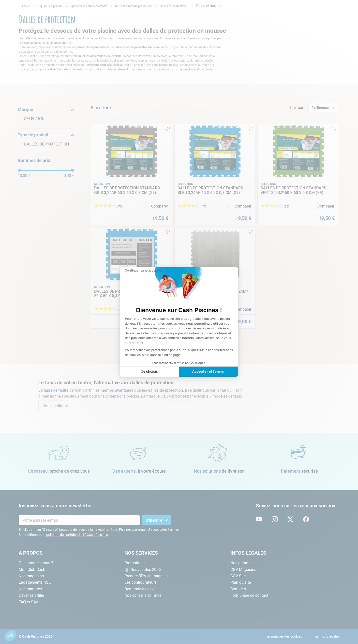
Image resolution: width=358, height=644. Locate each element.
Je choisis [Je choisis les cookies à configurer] (149, 372)
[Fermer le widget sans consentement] (143, 271)
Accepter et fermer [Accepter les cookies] (208, 372)
